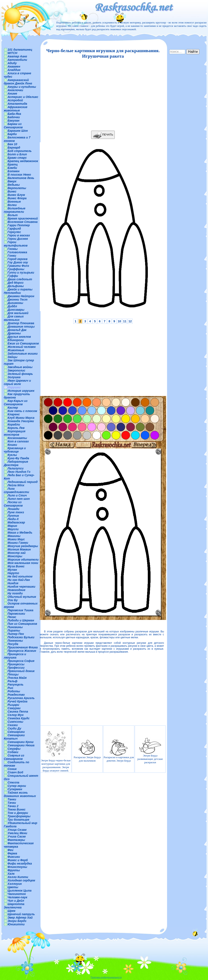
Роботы (14, 691)
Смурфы (14, 749)
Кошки (12, 445)
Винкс (12, 191)
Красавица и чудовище (15, 450)
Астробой (15, 100)
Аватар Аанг (17, 56)
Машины (14, 536)
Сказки (13, 725)
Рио (10, 688)
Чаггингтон (17, 894)
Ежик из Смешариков (23, 343)
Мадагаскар (16, 522)
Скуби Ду (14, 728)
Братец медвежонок (23, 161)
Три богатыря (18, 820)
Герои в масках (19, 235)
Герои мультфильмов (16, 244)
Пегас (12, 617)
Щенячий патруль (21, 914)
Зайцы (12, 357)
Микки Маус (16, 539)
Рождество (16, 695)
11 (125, 321)
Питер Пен (16, 634)
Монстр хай (17, 553)
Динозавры (16, 310)
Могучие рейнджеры (23, 546)
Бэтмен (14, 171)
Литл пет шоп (19, 499)
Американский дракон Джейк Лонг (18, 82)
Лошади (13, 509)
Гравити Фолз (18, 266)
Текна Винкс (17, 809)
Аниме (12, 94)
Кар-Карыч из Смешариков (16, 403)
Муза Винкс (16, 566)
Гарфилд (14, 229)
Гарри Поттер (19, 225)
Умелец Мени (17, 833)
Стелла (13, 782)
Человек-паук (17, 897)
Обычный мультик (22, 597)
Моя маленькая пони (23, 563)
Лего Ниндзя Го (19, 472)
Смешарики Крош (21, 742)
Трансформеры (19, 816)
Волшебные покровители (15, 210)
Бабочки (14, 117)
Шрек (11, 911)
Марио (12, 526)
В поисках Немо (19, 175)
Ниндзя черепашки (21, 587)
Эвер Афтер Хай (20, 918)
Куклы (12, 455)
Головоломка (17, 252)
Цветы (13, 887)
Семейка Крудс (19, 718)
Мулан (12, 570)
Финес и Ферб (18, 860)
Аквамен (14, 66)
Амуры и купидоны (22, 87)
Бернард (14, 148)
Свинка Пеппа (18, 712)
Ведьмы (14, 185)
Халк (11, 874)
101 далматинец (20, 50)
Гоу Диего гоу (18, 262)
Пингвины (15, 627)
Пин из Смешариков (22, 624)
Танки (12, 799)
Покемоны (15, 641)
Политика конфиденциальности (106, 977)
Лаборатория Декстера (16, 463)
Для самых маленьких (14, 318)
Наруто (13, 573)
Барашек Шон (18, 131)
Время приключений (23, 218)
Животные (16, 350)
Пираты (14, 630)
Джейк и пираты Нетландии (18, 291)
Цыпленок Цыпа (20, 891)
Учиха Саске (17, 836)
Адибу (12, 63)
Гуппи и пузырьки (21, 272)
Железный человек (22, 347)
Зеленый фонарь (20, 374)
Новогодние (16, 590)
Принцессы (16, 664)
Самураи (14, 708)
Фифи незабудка (20, 863)
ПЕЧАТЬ (103, 135)
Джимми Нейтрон (21, 296)
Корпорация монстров (15, 433)
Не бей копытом (20, 576)
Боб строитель (20, 151)
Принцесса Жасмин (22, 651)
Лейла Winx (16, 485)
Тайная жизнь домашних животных (20, 794)
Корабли (14, 424)
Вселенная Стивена (23, 222)
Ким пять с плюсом (22, 411)
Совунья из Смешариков (14, 757)
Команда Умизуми (21, 421)
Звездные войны (20, 367)
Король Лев (16, 428)
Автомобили (17, 60)
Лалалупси (16, 468)
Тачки (12, 803)
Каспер (13, 408)
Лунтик (13, 516)
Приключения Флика (23, 647)
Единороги (16, 340)
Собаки (13, 752)
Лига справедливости (16, 490)
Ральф (13, 681)
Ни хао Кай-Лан (19, 580)
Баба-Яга (14, 114)
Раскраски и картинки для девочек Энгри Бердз (119, 751)
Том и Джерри (18, 813)
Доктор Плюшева (21, 323)
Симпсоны (15, 722)
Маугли (13, 529)
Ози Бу (13, 600)
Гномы (13, 249)
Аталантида (17, 104)
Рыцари (13, 705)
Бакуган (13, 121)
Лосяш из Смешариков (13, 504)
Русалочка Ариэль (21, 698)
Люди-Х (13, 519)
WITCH (12, 53)
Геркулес (14, 232)
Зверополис (16, 370)
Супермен (15, 789)
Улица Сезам (17, 830)
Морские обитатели (23, 560)
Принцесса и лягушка (15, 656)
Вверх (12, 181)
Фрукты (14, 870)
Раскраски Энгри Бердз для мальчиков (87, 751)
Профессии (16, 668)
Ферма (12, 853)
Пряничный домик (21, 671)
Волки (12, 205)
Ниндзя (13, 583)
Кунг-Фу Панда (18, 458)
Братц (13, 164)
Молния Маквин (19, 549)
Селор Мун (16, 715)
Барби (12, 134)
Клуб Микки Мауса (21, 418)
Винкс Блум (16, 195)
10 (119, 321)
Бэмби (12, 168)
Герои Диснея (18, 239)
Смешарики (16, 732)
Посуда (13, 644)
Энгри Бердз (17, 921)
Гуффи (13, 276)
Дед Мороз (15, 283)
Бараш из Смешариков (13, 126)
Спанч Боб (15, 772)
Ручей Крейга (17, 701)
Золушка (14, 377)
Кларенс (14, 414)
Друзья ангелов (19, 337)
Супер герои (17, 786)
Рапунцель (15, 685)
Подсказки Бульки (21, 637)
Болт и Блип (17, 154)
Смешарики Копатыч (14, 737)
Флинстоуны (17, 867)
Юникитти (16, 924)
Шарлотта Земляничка (14, 906)
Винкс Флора (17, 198)
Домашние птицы (21, 327)
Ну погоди (15, 593)
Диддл (12, 306)
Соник (12, 769)
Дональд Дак (17, 330)
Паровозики (16, 614)
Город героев (17, 259)
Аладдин (14, 70)
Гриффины (16, 269)
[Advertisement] (102, 95)
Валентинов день (21, 178)
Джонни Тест (18, 300)
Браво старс (17, 158)
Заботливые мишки (23, 354)
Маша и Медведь (20, 533)
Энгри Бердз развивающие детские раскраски (150, 751)
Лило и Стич (17, 495)
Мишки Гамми (18, 543)
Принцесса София (21, 661)
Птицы (13, 674)
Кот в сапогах (18, 441)
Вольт (13, 215)
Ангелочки (15, 90)
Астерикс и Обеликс (23, 97)
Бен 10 (12, 144)
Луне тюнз (16, 512)
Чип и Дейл (16, 901)
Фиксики (14, 857)
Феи (10, 850)
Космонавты (17, 438)
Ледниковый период (23, 482)
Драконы (14, 333)
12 (130, 321)
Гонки (12, 256)
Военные (14, 202)
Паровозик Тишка (20, 610)
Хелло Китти (18, 877)
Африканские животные (16, 109)
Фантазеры (16, 840)
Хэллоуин (15, 884)
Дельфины (16, 286)
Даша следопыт (20, 279)
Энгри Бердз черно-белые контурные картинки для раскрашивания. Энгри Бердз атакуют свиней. (56, 751)
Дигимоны (15, 303)
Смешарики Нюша (21, 745)
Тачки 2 (13, 806)
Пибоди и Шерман (21, 620)
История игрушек (21, 391)
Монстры (15, 556)
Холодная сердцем (21, 880)
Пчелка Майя (17, 678)
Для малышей (18, 313)
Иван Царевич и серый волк (17, 382)
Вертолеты (17, 188)
